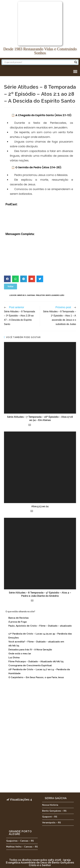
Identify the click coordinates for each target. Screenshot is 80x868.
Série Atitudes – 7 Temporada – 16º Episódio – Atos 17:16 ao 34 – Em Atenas (40, 418)
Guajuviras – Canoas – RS (20, 841)
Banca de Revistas (19, 618)
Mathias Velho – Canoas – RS (22, 847)
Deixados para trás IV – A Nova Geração (30, 650)
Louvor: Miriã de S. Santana (22, 295)
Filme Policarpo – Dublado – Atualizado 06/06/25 (36, 662)
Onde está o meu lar (20, 654)
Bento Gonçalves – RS (54, 811)
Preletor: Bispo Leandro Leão (50, 295)
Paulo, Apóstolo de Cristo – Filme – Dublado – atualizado (40, 626)
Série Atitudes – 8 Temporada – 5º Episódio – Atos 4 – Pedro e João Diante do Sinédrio (40, 594)
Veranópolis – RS (51, 823)
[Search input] (39, 62)
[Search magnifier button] (76, 62)
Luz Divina (14, 658)
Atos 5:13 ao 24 (40, 506)
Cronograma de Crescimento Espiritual (30, 665)
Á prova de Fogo (18, 622)
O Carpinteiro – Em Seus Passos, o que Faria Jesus (36, 677)
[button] (75, 71)
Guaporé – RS (50, 817)
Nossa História (50, 805)
